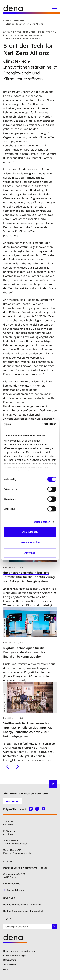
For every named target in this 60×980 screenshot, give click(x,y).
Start (6, 21)
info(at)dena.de (12, 884)
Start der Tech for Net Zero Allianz (23, 24)
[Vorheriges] (8, 767)
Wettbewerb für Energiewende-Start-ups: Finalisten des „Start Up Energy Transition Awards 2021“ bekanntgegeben (28, 730)
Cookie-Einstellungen (15, 956)
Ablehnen (30, 553)
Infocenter (17, 21)
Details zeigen (42, 522)
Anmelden (13, 801)
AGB (6, 969)
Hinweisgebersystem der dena (20, 951)
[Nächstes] (17, 767)
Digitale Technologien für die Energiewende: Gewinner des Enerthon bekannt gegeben (24, 652)
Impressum (9, 964)
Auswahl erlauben (30, 542)
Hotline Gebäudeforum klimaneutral (23, 911)
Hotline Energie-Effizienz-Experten (22, 905)
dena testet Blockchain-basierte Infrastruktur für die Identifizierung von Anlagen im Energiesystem (29, 577)
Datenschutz (10, 960)
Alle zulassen (30, 532)
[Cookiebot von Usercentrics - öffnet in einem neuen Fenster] (43, 425)
